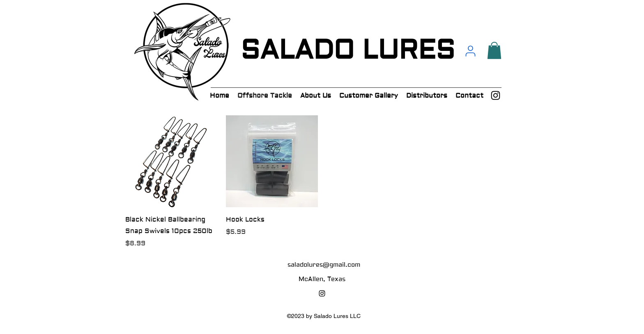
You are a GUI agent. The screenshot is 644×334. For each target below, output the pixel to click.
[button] (494, 50)
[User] (470, 51)
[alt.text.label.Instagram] (496, 95)
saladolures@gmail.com (324, 265)
